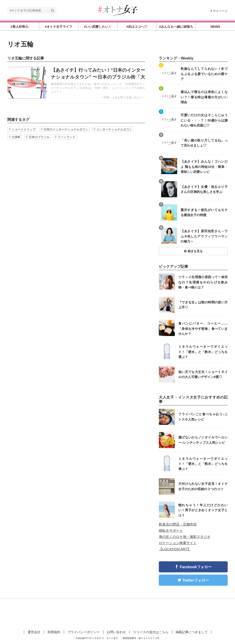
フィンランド (67, 137)
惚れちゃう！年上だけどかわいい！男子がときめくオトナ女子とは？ (203, 510)
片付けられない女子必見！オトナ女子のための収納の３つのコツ (203, 486)
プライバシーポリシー (84, 632)
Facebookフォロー (196, 567)
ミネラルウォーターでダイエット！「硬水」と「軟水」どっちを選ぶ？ (203, 352)
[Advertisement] (117, 613)
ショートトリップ (24, 129)
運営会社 (34, 632)
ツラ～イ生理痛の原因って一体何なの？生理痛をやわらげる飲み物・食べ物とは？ (203, 282)
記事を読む (76, 83)
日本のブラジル (39, 137)
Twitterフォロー (196, 580)
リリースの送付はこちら (151, 632)
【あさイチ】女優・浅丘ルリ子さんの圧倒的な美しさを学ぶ (204, 189)
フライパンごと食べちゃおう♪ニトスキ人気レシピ (203, 417)
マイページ (219, 11)
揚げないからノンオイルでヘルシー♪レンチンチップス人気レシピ (203, 440)
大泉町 (16, 137)
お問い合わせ (116, 632)
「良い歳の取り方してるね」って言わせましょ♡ (204, 143)
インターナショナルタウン (114, 129)
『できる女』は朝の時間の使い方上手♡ (203, 305)
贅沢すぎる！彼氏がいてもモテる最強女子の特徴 (204, 212)
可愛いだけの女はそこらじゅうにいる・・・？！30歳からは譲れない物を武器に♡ (204, 120)
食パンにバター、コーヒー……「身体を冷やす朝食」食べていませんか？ (203, 328)
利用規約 (54, 632)
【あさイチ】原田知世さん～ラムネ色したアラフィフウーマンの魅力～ (204, 236)
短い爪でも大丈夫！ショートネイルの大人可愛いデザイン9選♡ (203, 374)
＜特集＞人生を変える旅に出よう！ (123, 97)
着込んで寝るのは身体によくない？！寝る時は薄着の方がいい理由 (204, 97)
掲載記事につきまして (192, 632)
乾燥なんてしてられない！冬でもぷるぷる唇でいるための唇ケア (204, 74)
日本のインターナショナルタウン (66, 129)
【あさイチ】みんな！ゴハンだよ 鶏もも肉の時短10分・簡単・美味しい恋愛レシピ (204, 166)
